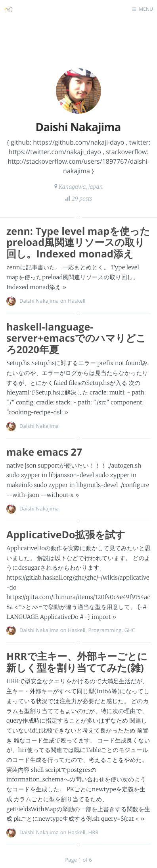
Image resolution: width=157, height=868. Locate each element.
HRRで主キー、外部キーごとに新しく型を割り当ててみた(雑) (77, 662)
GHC (130, 630)
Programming (105, 630)
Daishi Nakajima (39, 301)
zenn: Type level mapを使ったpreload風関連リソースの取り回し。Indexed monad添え (78, 243)
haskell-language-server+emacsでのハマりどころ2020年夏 (76, 338)
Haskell (77, 301)
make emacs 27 (44, 452)
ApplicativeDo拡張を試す (66, 535)
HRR (93, 832)
